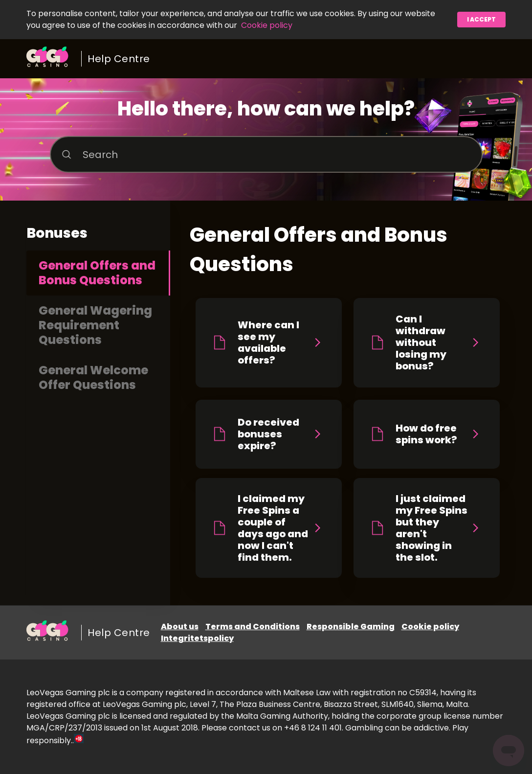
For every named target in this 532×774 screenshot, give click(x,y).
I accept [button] (481, 19)
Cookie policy (267, 25)
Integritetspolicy (197, 638)
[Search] (266, 154)
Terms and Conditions (253, 626)
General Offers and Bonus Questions (97, 273)
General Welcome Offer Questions (93, 377)
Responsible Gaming (351, 626)
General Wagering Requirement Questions (95, 325)
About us (180, 626)
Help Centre (119, 59)
